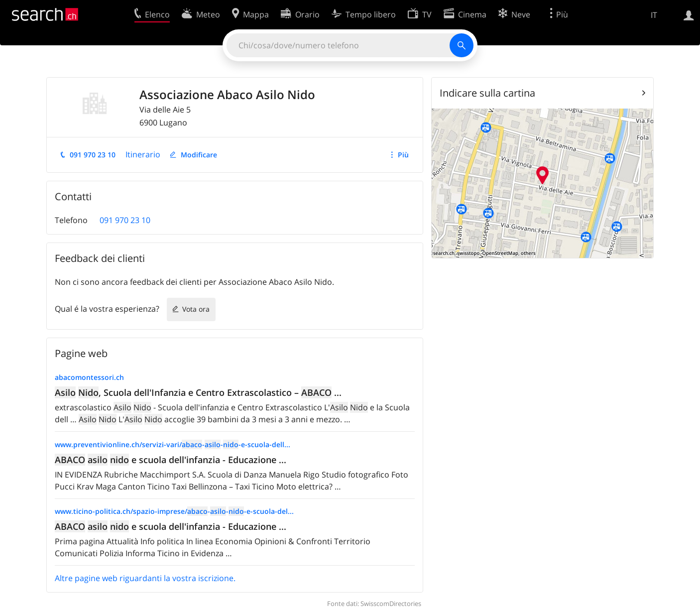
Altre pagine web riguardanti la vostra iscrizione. (145, 578)
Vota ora (196, 309)
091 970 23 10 (93, 155)
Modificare (199, 155)
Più (403, 155)
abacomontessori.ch (89, 377)
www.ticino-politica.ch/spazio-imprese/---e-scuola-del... (174, 511)
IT (654, 15)
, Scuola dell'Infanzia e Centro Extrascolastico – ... (198, 392)
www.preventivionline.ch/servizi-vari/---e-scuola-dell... (173, 444)
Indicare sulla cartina (487, 93)
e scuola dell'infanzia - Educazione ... (171, 460)
